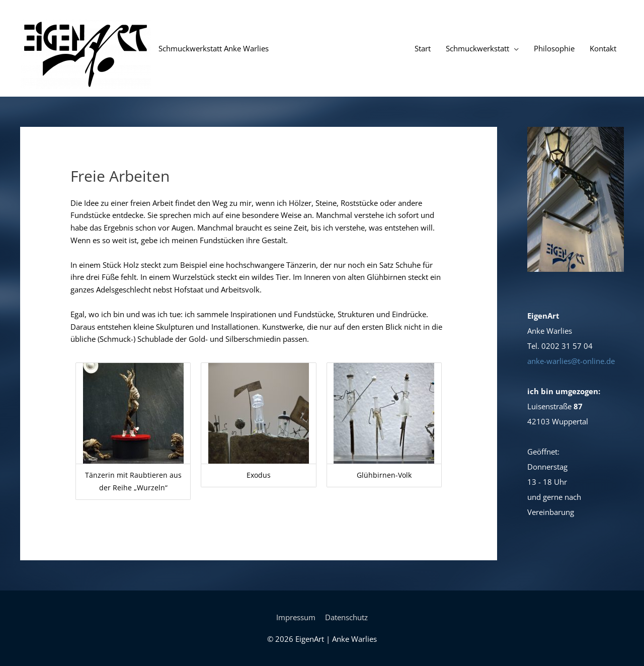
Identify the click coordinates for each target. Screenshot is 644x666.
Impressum (296, 617)
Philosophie (554, 48)
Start (423, 48)
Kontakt (603, 48)
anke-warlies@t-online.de (571, 361)
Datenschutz (346, 617)
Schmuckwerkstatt (477, 48)
